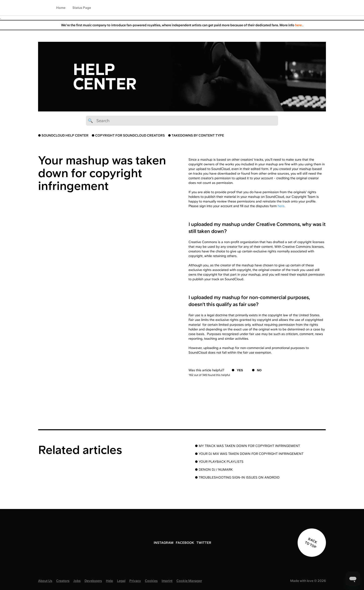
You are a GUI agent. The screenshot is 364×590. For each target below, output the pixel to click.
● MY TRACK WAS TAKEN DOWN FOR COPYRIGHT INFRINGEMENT (247, 446)
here (299, 25)
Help (109, 581)
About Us (45, 581)
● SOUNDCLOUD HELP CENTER (63, 135)
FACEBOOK (185, 543)
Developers (93, 581)
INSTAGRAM (164, 543)
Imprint (167, 581)
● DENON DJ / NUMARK (214, 469)
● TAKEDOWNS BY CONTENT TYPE (196, 135)
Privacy (135, 581)
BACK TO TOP (311, 543)
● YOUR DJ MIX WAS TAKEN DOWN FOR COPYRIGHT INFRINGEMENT (249, 454)
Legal (121, 581)
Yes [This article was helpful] (240, 370)
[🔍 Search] (182, 121)
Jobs (77, 581)
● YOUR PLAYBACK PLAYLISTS (219, 462)
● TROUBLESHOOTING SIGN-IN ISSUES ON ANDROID (237, 477)
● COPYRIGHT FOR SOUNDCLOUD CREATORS (128, 135)
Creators (63, 581)
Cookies (151, 581)
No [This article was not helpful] (259, 370)
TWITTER (204, 543)
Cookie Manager (189, 581)
